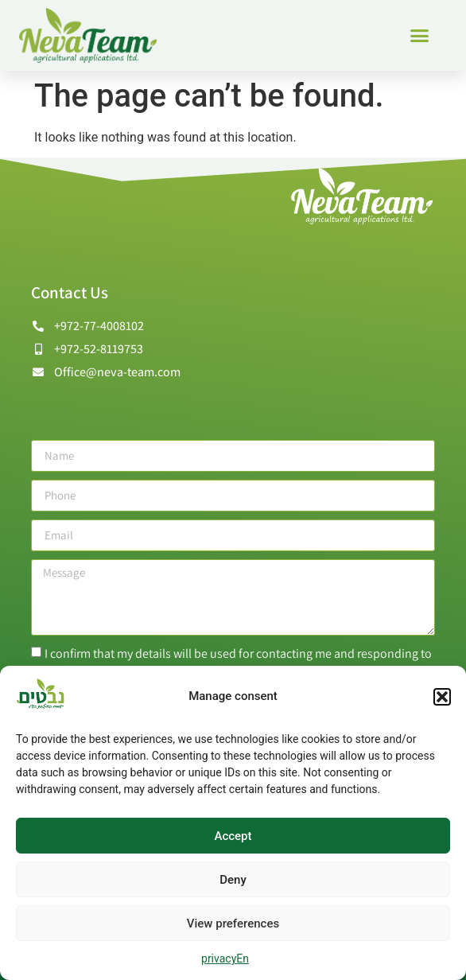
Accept (233, 836)
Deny (233, 880)
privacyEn (225, 959)
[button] (442, 697)
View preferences (233, 924)
